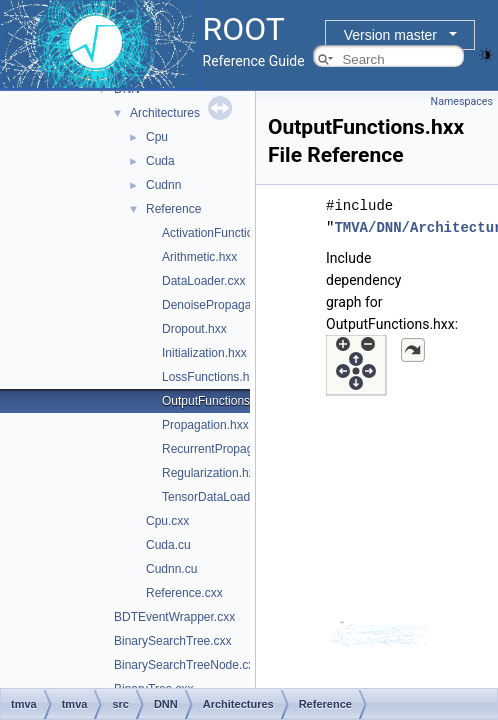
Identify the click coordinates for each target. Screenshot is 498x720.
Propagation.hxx (205, 425)
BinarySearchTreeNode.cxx (187, 665)
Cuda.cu (168, 545)
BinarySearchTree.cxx (173, 641)
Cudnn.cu (171, 569)
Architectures (165, 113)
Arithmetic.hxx (199, 257)
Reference (173, 209)
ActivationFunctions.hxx (225, 233)
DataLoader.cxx (203, 281)
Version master (390, 35)
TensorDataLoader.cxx (221, 497)
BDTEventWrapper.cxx (174, 617)
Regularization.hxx (211, 473)
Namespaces (462, 101)
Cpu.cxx (167, 521)
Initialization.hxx (204, 353)
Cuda (160, 161)
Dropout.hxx (194, 329)
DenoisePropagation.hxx (227, 305)
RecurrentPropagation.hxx (231, 449)
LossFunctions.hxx (211, 377)
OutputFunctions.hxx (217, 401)
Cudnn (163, 185)
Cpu (157, 137)
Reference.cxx (184, 593)
